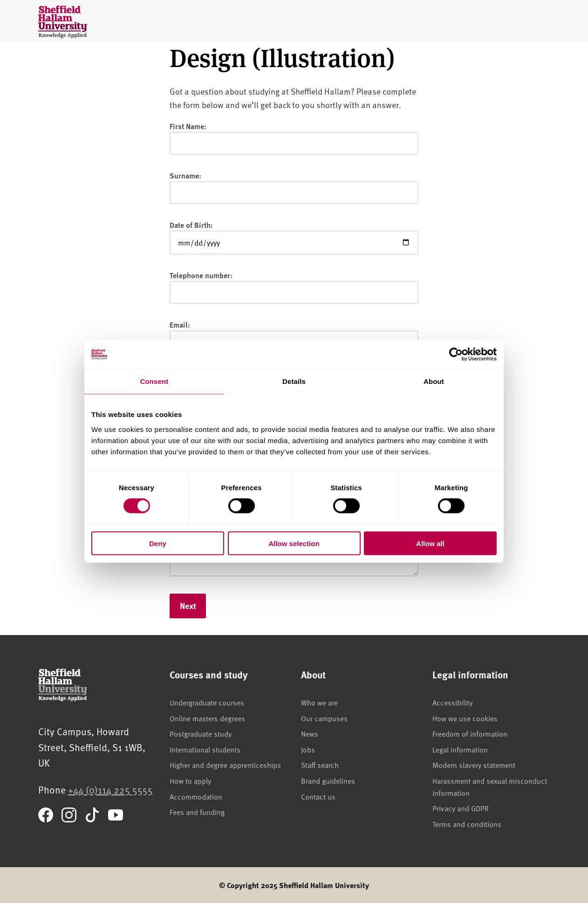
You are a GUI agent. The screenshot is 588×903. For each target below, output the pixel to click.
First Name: (188, 126)
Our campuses (324, 718)
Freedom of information (470, 733)
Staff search (320, 765)
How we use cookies (465, 718)
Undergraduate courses (207, 702)
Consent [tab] (154, 381)
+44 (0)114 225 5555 (110, 790)
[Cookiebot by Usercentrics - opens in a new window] (456, 355)
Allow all (430, 543)
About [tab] (434, 381)
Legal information (460, 749)
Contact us (318, 796)
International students (205, 749)
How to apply (190, 780)
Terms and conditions (467, 824)
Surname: (185, 175)
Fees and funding (197, 812)
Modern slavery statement (474, 765)
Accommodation (196, 796)
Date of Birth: (191, 225)
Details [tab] (294, 381)
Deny (158, 543)
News (310, 733)
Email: (180, 325)
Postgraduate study (201, 733)
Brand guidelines (328, 780)
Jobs (308, 749)
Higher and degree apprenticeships (225, 765)
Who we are (319, 702)
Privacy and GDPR (461, 808)
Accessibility (452, 702)
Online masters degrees (207, 718)
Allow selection (294, 543)
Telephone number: (201, 275)
